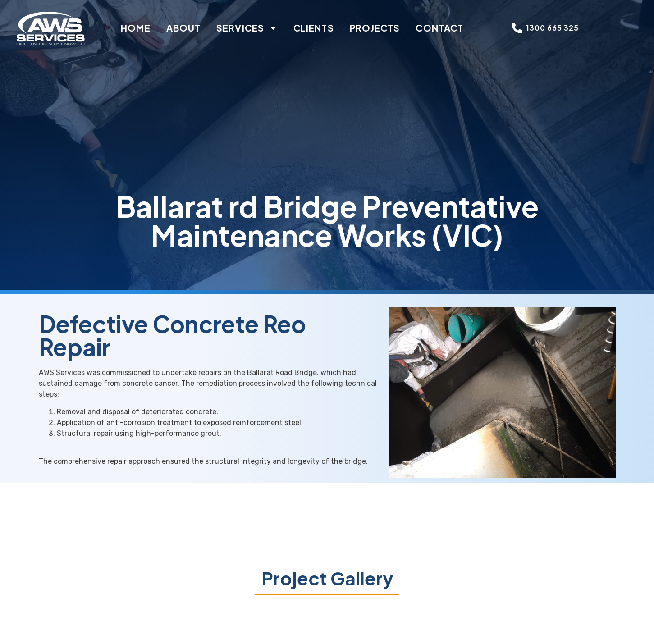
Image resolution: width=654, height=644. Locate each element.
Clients (314, 28)
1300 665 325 (552, 28)
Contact (439, 28)
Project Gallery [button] (327, 578)
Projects (375, 28)
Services (247, 28)
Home (135, 28)
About (184, 28)
